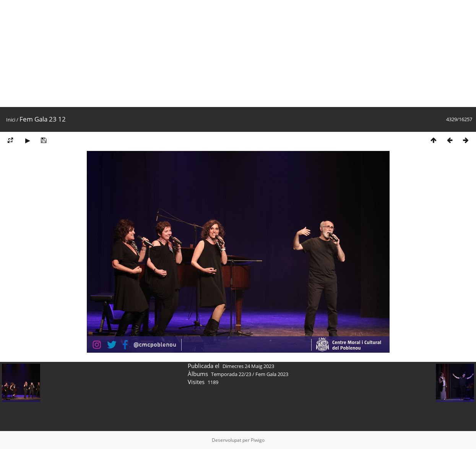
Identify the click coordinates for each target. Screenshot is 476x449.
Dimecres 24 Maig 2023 (248, 366)
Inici (11, 120)
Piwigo (258, 440)
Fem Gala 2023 (272, 374)
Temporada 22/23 (231, 374)
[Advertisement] (229, 53)
